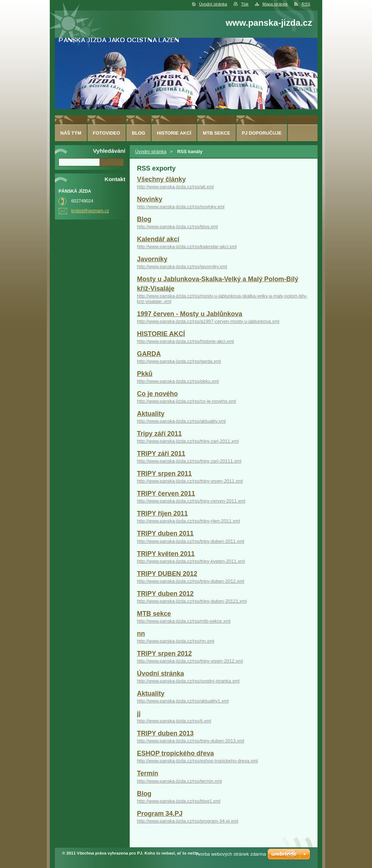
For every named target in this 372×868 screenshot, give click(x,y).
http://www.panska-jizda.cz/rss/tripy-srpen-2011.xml (190, 481)
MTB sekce (154, 614)
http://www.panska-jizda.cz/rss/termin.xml (179, 781)
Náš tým (71, 133)
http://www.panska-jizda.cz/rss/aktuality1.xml (183, 701)
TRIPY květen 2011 (166, 554)
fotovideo (107, 133)
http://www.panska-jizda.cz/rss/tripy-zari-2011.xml (188, 441)
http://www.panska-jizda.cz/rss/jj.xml (174, 721)
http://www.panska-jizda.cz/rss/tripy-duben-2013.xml (191, 741)
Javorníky (152, 259)
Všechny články (161, 179)
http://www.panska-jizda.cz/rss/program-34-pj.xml (188, 821)
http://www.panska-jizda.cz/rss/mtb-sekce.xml (184, 621)
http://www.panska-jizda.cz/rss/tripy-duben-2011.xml (191, 541)
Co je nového (157, 394)
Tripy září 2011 (159, 434)
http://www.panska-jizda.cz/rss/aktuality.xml (181, 421)
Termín (147, 773)
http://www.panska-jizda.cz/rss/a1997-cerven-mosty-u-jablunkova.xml (208, 321)
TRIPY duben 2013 (165, 733)
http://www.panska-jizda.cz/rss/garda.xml (179, 361)
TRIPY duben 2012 (165, 594)
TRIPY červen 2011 (166, 494)
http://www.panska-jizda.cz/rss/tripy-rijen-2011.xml (189, 521)
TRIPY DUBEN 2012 (167, 574)
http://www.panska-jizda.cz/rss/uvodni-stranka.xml (188, 681)
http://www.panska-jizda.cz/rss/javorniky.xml (182, 267)
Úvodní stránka (213, 4)
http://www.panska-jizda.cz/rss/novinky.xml (181, 207)
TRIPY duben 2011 (165, 533)
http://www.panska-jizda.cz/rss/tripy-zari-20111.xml (189, 461)
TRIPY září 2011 (161, 454)
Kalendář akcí (158, 239)
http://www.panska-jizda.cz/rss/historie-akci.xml (185, 341)
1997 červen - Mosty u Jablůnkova (190, 314)
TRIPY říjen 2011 (162, 513)
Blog (144, 219)
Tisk (245, 4)
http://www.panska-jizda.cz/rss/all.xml (175, 187)
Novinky (150, 199)
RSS (306, 4)
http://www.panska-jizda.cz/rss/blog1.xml (179, 801)
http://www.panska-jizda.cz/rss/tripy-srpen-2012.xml (190, 661)
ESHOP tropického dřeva (175, 753)
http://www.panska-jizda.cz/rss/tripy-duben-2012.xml (191, 581)
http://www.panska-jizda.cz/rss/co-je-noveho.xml (186, 401)
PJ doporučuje (262, 133)
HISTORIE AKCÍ (161, 334)
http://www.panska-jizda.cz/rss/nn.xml (176, 641)
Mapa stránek (275, 4)
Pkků (145, 374)
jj (139, 713)
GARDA (149, 354)
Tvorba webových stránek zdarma (231, 854)
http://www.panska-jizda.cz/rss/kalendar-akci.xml (187, 247)
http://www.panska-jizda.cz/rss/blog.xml (177, 227)
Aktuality (151, 414)
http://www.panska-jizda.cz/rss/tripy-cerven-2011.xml (191, 501)
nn (141, 634)
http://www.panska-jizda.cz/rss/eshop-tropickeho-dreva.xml (197, 761)
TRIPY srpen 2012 (164, 654)
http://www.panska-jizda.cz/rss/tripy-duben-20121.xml (192, 601)
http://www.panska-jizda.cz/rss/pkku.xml (178, 381)
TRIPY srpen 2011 (164, 474)
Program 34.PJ (160, 814)
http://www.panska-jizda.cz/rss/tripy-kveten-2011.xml (191, 561)
